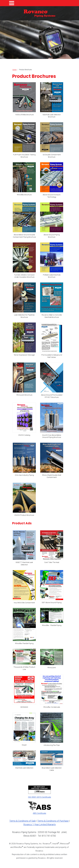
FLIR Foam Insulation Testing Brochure (24, 156)
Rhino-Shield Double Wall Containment (52, 476)
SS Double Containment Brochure (52, 156)
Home (14, 70)
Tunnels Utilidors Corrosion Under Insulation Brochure (24, 276)
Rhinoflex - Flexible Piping (52, 625)
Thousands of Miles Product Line (24, 668)
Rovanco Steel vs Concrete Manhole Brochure (52, 316)
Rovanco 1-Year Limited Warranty (40, 825)
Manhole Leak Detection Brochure (52, 116)
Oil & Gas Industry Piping (24, 475)
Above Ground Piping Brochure (52, 236)
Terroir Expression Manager (24, 355)
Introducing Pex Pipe (52, 745)
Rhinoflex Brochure (24, 195)
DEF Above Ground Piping (52, 602)
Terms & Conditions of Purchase (53, 821)
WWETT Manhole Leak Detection (24, 563)
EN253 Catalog (24, 435)
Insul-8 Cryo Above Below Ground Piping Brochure (52, 436)
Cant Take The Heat (52, 562)
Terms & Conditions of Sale (23, 821)
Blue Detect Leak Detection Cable (52, 769)
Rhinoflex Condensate (52, 707)
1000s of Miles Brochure (24, 115)
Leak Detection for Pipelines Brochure (24, 316)
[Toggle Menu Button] (12, 3)
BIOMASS (24, 707)
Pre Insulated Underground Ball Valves (52, 356)
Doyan (24, 745)
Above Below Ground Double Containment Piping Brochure (24, 236)
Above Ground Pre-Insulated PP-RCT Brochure (52, 396)
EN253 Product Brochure (24, 515)
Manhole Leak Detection (24, 768)
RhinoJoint (52, 667)
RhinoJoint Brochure (24, 395)
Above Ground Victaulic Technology (52, 196)
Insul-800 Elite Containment (24, 603)
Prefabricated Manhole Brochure (52, 276)
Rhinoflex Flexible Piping (24, 643)
